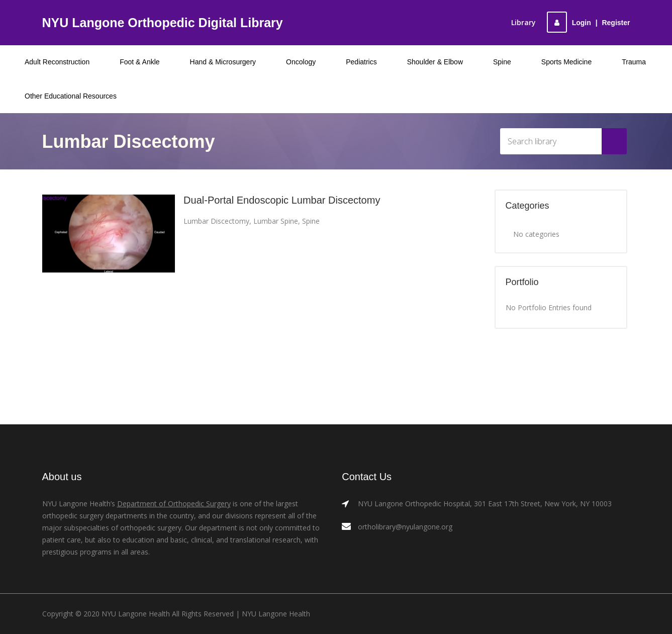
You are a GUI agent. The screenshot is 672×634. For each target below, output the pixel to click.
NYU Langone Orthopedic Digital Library (163, 23)
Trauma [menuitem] (634, 62)
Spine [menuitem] (502, 62)
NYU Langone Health (276, 614)
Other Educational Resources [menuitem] (71, 96)
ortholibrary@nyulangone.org (405, 527)
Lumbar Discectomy (216, 221)
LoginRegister (589, 23)
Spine (311, 221)
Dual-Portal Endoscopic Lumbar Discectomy (282, 200)
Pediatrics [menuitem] (361, 62)
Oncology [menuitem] (301, 62)
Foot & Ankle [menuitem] (139, 62)
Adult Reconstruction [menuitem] (57, 62)
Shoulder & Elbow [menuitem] (435, 62)
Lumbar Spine (276, 221)
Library (523, 22)
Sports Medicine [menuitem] (566, 62)
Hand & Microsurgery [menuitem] (223, 62)
